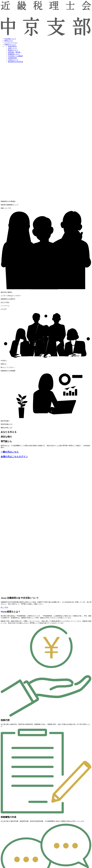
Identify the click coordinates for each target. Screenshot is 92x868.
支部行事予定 (12, 46)
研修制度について (14, 54)
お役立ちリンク (13, 60)
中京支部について (10, 39)
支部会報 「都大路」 (15, 52)
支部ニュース (12, 48)
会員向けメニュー (10, 45)
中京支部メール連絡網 (15, 56)
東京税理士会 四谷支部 (16, 62)
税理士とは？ (9, 41)
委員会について (13, 50)
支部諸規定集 (12, 58)
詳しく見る (4, 607)
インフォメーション (11, 43)
